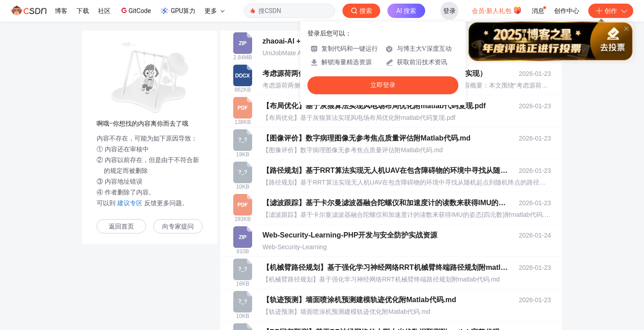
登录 (449, 11)
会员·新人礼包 (497, 10)
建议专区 (130, 203)
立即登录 (383, 85)
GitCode (135, 10)
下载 (83, 11)
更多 (214, 11)
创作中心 (567, 11)
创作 (611, 11)
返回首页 (121, 227)
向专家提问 (178, 227)
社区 (104, 11)
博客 (61, 11)
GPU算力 (178, 11)
